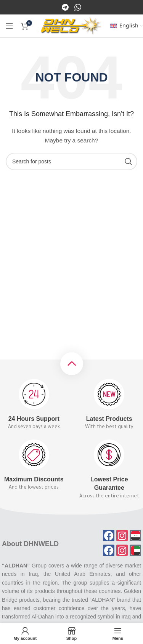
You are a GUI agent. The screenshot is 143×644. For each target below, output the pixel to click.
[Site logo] (71, 26)
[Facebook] (66, 7)
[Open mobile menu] (10, 26)
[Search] (71, 161)
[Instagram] (78, 7)
